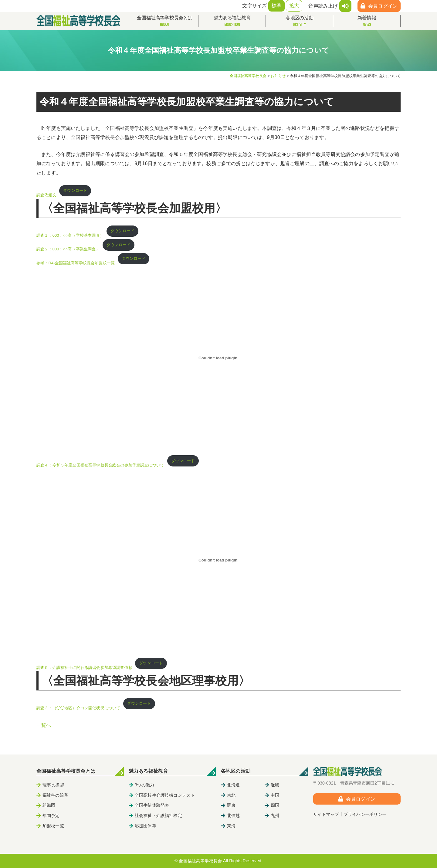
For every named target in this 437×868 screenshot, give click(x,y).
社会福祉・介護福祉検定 (158, 815)
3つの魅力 (145, 785)
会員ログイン (383, 6)
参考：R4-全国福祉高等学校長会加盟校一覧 (76, 263)
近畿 (275, 785)
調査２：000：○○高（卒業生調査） (68, 249)
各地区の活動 (299, 21)
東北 (231, 795)
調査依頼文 (46, 195)
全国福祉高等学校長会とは (165, 21)
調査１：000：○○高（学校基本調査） (70, 235)
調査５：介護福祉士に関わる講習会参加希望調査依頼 (84, 668)
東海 (231, 826)
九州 (275, 815)
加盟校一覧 (53, 826)
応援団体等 (146, 826)
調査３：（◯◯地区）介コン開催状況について (78, 708)
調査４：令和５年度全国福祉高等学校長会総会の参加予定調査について (100, 465)
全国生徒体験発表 (152, 805)
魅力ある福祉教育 (232, 21)
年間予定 (51, 815)
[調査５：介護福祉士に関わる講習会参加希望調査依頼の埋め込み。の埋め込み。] (218, 560)
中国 (275, 795)
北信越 (233, 815)
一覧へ (44, 725)
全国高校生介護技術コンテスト (165, 795)
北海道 (233, 785)
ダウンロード (75, 190)
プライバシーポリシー (365, 814)
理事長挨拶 (53, 785)
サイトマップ (326, 814)
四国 (275, 805)
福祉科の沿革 (55, 795)
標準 (276, 6)
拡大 (294, 6)
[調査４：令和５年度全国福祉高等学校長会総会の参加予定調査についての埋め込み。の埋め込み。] (218, 358)
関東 (231, 805)
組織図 (49, 805)
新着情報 (367, 21)
